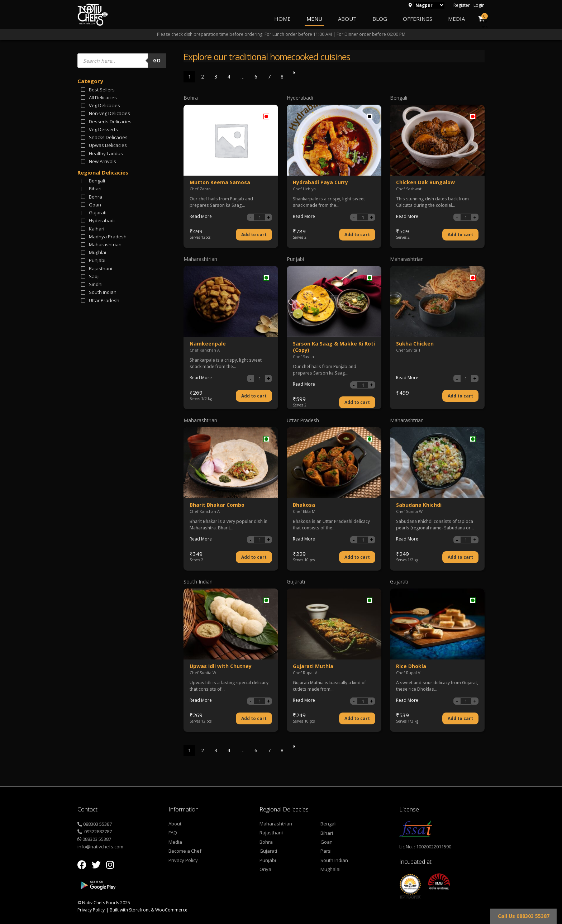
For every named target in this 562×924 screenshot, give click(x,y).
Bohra (96, 197)
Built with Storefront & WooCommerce (149, 910)
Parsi (326, 851)
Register (462, 5)
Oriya (265, 869)
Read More (201, 216)
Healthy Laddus (106, 153)
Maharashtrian (105, 244)
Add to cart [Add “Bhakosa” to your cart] (357, 557)
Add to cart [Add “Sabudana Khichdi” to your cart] (460, 557)
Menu (314, 19)
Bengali (97, 181)
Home (282, 19)
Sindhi (96, 284)
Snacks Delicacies (108, 137)
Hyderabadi (102, 220)
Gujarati (98, 213)
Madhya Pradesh (108, 237)
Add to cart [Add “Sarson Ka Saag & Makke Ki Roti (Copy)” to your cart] (357, 402)
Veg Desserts (103, 129)
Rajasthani (101, 268)
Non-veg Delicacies (109, 113)
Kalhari (97, 229)
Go (157, 60)
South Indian (103, 292)
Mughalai (330, 869)
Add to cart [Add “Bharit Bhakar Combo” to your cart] (254, 557)
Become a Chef (185, 851)
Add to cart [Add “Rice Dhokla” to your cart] (460, 718)
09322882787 (97, 832)
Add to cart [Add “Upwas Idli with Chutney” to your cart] (254, 718)
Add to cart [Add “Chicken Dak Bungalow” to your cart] (460, 235)
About (347, 19)
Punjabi (97, 260)
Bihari (95, 189)
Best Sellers (102, 90)
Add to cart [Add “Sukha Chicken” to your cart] (460, 396)
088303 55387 (97, 824)
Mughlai (97, 252)
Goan (95, 205)
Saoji (94, 276)
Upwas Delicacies (108, 145)
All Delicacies (103, 97)
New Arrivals (103, 161)
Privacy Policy (183, 860)
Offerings (418, 19)
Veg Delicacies (104, 105)
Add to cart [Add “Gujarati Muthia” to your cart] (357, 718)
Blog (380, 19)
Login (479, 5)
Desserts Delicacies (110, 122)
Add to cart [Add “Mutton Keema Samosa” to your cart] (254, 235)
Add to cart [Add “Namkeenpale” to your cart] (254, 396)
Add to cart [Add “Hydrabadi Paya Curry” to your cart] (357, 235)
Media (456, 19)
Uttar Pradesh (104, 300)
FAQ (173, 833)
